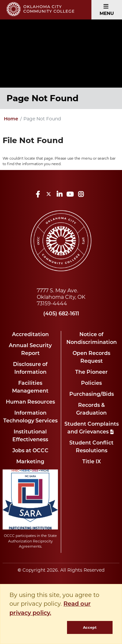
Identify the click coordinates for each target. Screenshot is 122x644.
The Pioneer (91, 372)
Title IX (92, 462)
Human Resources (30, 402)
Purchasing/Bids (92, 395)
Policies (91, 383)
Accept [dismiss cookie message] (90, 627)
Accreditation (30, 335)
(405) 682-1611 (61, 314)
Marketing (30, 462)
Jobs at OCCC (30, 451)
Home (11, 119)
